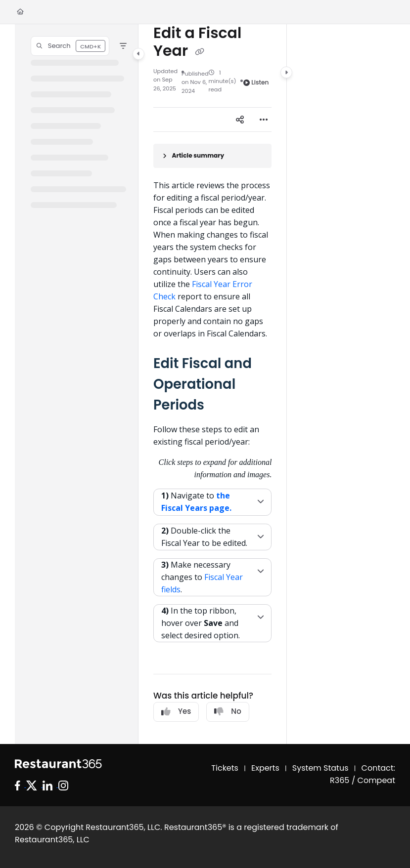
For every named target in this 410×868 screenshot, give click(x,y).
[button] (70, 46)
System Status (320, 768)
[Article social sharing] (240, 120)
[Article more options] (264, 120)
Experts (265, 768)
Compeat (376, 780)
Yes (176, 711)
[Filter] (123, 46)
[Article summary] (212, 156)
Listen (256, 82)
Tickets (225, 768)
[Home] (20, 12)
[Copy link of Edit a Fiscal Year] (199, 52)
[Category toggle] (138, 54)
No (228, 711)
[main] (212, 384)
